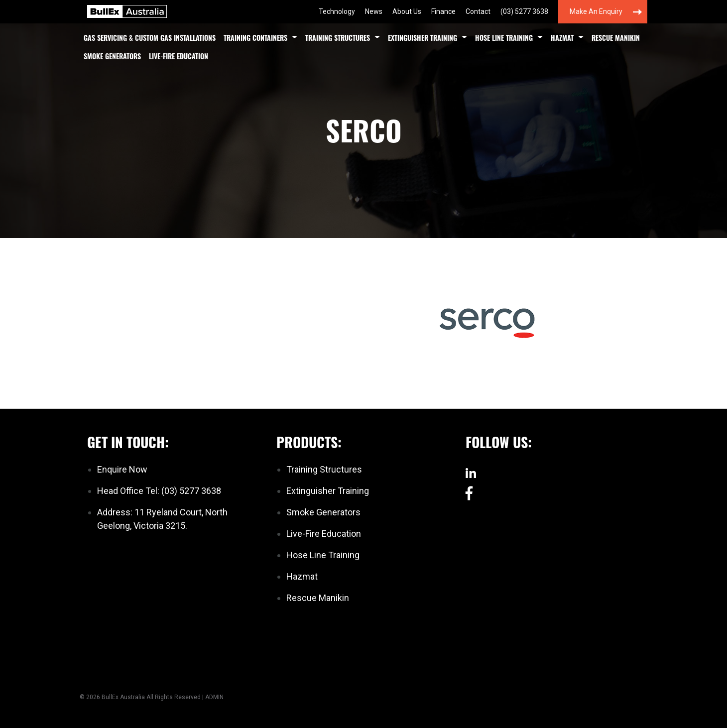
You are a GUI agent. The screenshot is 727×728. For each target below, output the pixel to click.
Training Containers (255, 38)
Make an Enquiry (596, 11)
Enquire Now (122, 469)
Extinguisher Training (423, 38)
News (374, 11)
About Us (407, 11)
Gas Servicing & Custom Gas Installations (150, 38)
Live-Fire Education (179, 56)
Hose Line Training (504, 38)
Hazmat (562, 38)
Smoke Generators (112, 56)
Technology (337, 11)
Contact (478, 11)
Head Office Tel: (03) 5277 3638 (159, 491)
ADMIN (214, 697)
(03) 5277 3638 (524, 11)
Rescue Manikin (616, 38)
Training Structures (338, 38)
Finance (443, 11)
